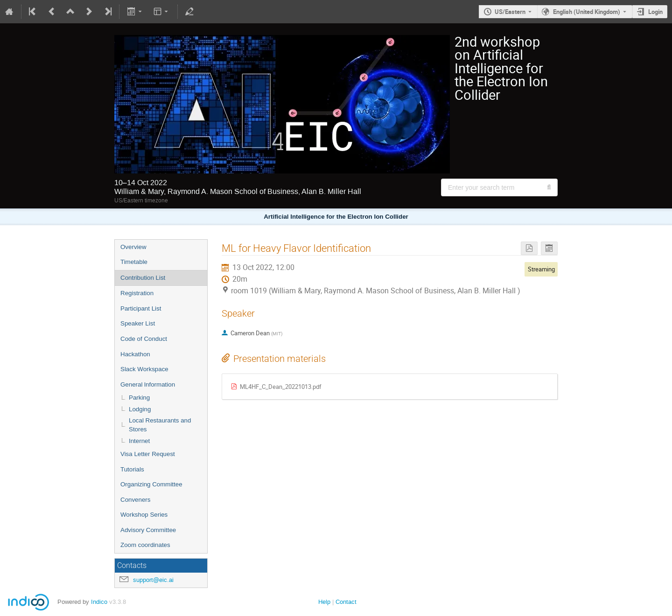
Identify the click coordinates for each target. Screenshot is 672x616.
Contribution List (143, 278)
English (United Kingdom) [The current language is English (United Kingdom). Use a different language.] (587, 12)
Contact (346, 602)
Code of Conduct (144, 339)
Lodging (140, 409)
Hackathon (135, 354)
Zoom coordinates (145, 545)
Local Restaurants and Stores (160, 425)
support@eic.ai (153, 580)
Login (655, 12)
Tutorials (132, 469)
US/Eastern (510, 12)
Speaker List (138, 323)
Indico (99, 602)
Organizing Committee (151, 484)
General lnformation (148, 384)
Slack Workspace (144, 369)
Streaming (541, 269)
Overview (133, 247)
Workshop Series (144, 515)
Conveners (135, 500)
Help (324, 602)
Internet (139, 441)
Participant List (141, 308)
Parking (139, 398)
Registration (137, 293)
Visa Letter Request (148, 454)
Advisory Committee (148, 530)
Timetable (134, 262)
